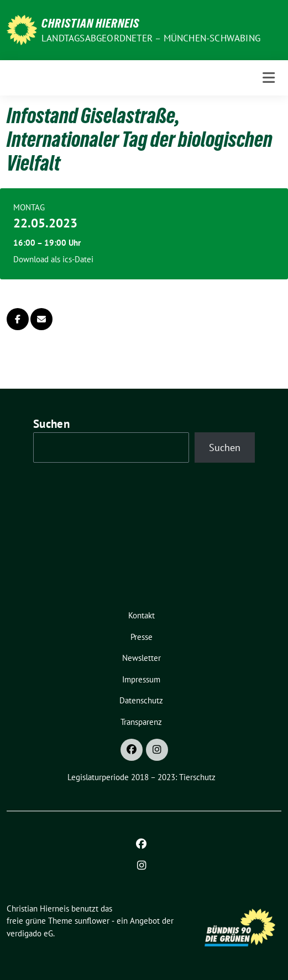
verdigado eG (30, 933)
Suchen (51, 424)
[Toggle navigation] (269, 78)
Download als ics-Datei (53, 259)
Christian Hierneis (90, 23)
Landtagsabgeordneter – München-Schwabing (151, 38)
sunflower (92, 921)
